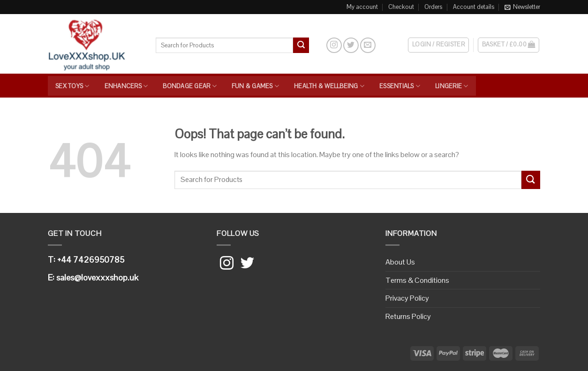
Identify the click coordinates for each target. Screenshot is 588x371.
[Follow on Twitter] (351, 45)
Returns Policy (408, 316)
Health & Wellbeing (329, 86)
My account (362, 7)
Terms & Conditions (417, 280)
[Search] (317, 45)
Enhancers (126, 86)
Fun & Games (255, 86)
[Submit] (301, 45)
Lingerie (452, 86)
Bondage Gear (190, 86)
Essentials (400, 86)
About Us (400, 262)
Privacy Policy (407, 298)
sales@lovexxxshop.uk (97, 277)
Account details (474, 7)
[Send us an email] (368, 45)
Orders (433, 7)
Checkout (401, 7)
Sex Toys (72, 86)
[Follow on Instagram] (334, 45)
